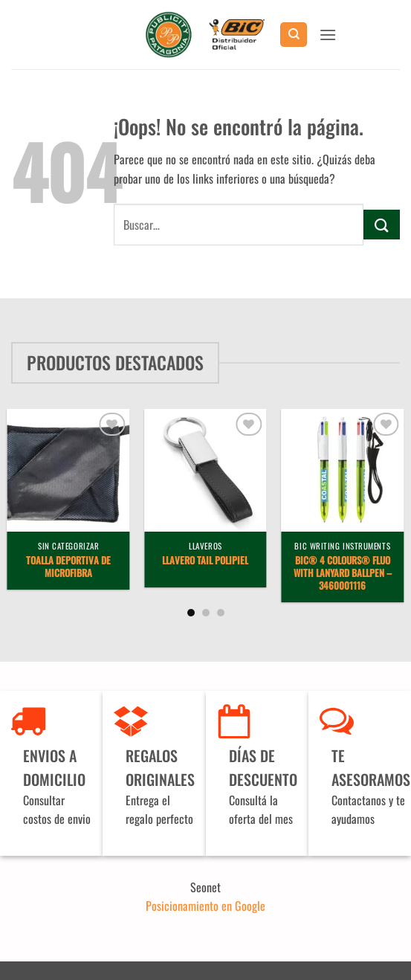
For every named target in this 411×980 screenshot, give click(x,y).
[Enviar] (382, 224)
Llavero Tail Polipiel (205, 561)
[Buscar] (294, 35)
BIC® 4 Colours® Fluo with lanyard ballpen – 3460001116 (343, 573)
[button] (328, 35)
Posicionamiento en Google (205, 906)
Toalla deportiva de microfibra (68, 567)
